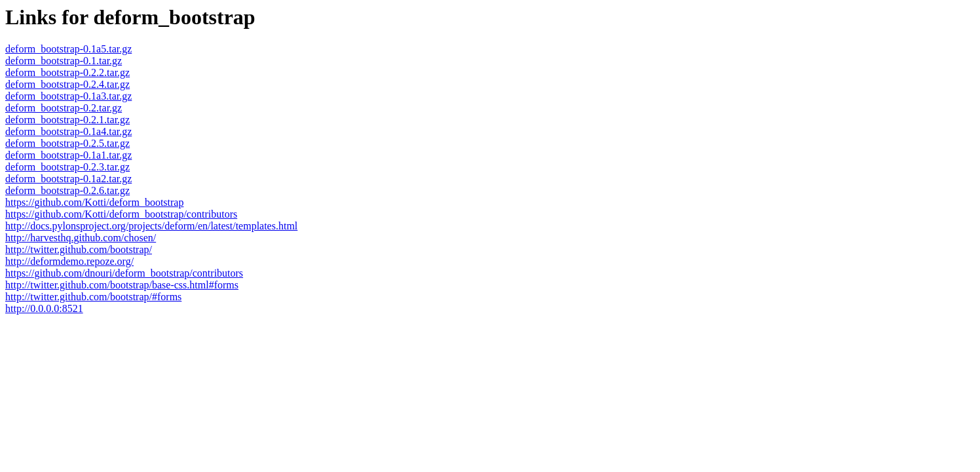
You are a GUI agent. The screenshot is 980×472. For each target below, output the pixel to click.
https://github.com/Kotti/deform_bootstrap (94, 202)
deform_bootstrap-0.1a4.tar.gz (68, 131)
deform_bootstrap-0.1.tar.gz (64, 61)
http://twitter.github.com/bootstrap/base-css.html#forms (122, 285)
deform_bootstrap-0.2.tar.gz (64, 108)
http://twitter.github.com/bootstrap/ (79, 249)
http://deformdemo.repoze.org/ (69, 261)
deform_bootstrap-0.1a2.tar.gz (68, 179)
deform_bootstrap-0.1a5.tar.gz (68, 49)
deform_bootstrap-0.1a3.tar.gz (68, 96)
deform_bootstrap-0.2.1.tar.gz (67, 120)
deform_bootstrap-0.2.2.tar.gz (67, 72)
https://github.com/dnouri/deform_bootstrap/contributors (124, 273)
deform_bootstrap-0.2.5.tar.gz (67, 143)
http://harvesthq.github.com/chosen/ (81, 238)
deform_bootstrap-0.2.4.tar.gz (67, 84)
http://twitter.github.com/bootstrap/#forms (93, 297)
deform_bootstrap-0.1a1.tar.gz (68, 155)
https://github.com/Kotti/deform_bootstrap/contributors (121, 214)
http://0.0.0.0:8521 (44, 308)
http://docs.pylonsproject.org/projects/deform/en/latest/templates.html (151, 226)
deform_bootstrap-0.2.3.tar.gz (67, 167)
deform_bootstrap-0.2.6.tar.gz (67, 190)
